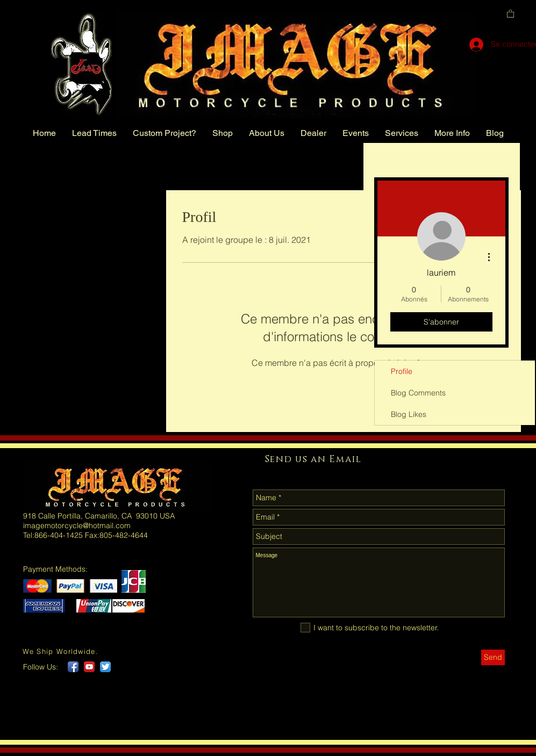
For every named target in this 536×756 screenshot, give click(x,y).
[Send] (493, 657)
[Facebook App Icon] (73, 667)
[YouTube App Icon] (89, 667)
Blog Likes (409, 414)
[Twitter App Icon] (105, 667)
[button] (510, 13)
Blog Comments (418, 393)
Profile (402, 371)
